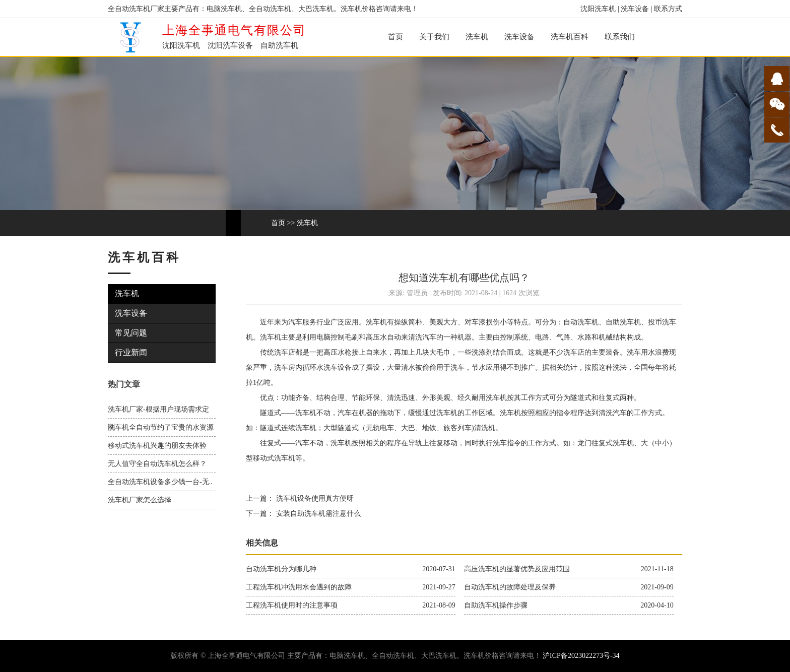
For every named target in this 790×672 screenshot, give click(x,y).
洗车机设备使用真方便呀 (314, 498)
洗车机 (477, 37)
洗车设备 (635, 9)
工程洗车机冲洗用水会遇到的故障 (299, 587)
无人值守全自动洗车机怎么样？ (157, 464)
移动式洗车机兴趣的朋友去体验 (157, 446)
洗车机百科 (570, 37)
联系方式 (668, 9)
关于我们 (434, 37)
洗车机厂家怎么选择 (140, 500)
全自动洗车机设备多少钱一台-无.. (160, 482)
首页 (396, 37)
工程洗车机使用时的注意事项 (292, 605)
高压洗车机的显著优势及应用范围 (517, 569)
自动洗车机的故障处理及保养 (510, 587)
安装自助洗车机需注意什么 (317, 514)
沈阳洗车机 (598, 9)
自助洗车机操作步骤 (496, 605)
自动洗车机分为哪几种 (281, 569)
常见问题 (131, 333)
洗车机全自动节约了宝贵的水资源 (161, 427)
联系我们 (620, 37)
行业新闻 (131, 352)
